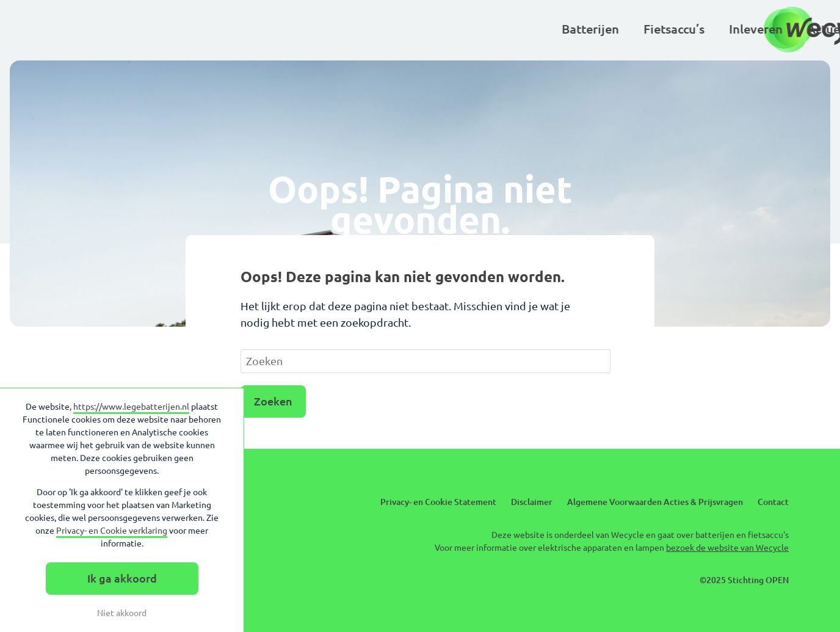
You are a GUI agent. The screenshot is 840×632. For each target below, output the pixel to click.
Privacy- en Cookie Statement (438, 502)
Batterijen (186, 29)
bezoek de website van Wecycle (727, 548)
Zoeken (273, 401)
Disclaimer (532, 502)
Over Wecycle (682, 29)
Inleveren (352, 29)
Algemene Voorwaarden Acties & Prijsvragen (655, 502)
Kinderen (497, 29)
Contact (773, 502)
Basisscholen (583, 29)
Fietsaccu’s (270, 29)
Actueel (425, 29)
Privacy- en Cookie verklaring (112, 531)
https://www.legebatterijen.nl (131, 407)
